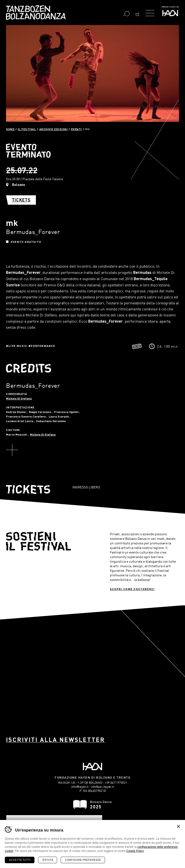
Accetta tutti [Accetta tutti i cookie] (20, 860)
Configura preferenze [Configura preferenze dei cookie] (83, 860)
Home (10, 129)
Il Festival (27, 129)
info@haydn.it (80, 787)
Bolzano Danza (36, 12)
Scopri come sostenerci (132, 589)
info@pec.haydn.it (102, 787)
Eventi (76, 129)
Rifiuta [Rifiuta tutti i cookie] (48, 860)
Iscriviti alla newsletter (56, 740)
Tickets (21, 200)
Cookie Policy (135, 851)
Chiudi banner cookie (178, 826)
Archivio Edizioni (54, 129)
